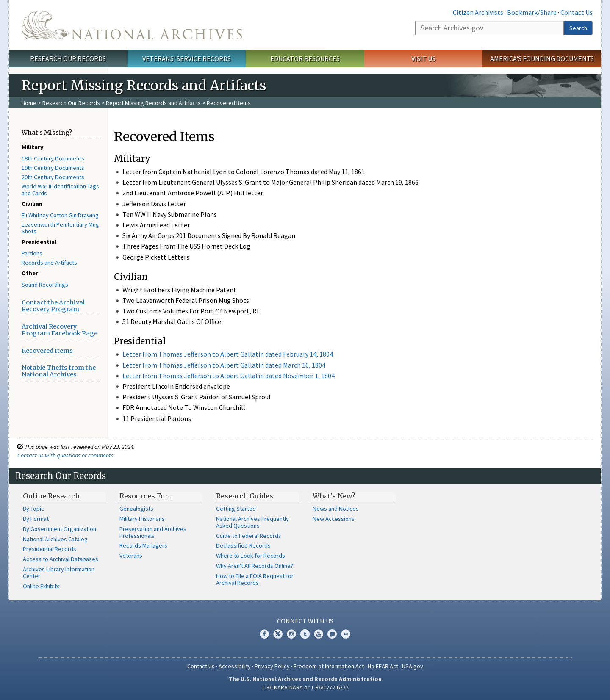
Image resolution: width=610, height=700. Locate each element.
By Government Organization (60, 529)
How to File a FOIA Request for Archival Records (255, 579)
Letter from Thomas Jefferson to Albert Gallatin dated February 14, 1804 (228, 354)
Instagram (291, 634)
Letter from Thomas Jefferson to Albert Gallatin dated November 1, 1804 (229, 376)
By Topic (33, 509)
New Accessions (334, 519)
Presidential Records (50, 549)
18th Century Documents (53, 158)
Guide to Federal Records (249, 536)
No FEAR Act (383, 666)
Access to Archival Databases (61, 559)
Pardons (32, 253)
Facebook (264, 634)
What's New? (334, 496)
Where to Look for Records (251, 556)
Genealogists (136, 509)
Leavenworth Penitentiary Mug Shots (60, 228)
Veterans (131, 556)
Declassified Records (243, 545)
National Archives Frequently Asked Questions (252, 522)
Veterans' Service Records (187, 58)
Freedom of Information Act (329, 666)
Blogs (332, 634)
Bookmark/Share (532, 12)
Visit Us (423, 58)
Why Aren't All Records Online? (255, 566)
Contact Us (577, 12)
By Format (36, 519)
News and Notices (336, 509)
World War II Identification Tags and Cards (60, 190)
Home (29, 103)
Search (578, 28)
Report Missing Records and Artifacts (153, 103)
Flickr (346, 634)
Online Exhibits (41, 586)
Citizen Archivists (478, 12)
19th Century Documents (53, 168)
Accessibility (235, 666)
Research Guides (245, 496)
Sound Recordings (45, 285)
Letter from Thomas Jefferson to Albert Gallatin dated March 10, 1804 (224, 365)
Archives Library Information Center (59, 573)
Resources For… (146, 496)
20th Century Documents (53, 177)
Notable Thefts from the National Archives (59, 371)
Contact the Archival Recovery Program (53, 306)
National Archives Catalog (55, 539)
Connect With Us (305, 621)
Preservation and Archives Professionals (153, 532)
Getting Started (236, 509)
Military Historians (142, 519)
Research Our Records (68, 58)
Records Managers (143, 545)
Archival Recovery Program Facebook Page (60, 330)
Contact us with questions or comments (65, 455)
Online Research (51, 496)
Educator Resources (305, 58)
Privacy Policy (272, 666)
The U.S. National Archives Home (132, 25)
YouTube (319, 634)
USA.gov (413, 666)
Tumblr (305, 634)
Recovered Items (47, 351)
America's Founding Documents (542, 58)
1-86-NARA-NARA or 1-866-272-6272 (305, 687)
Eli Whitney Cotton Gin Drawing (60, 215)
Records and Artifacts (49, 263)
